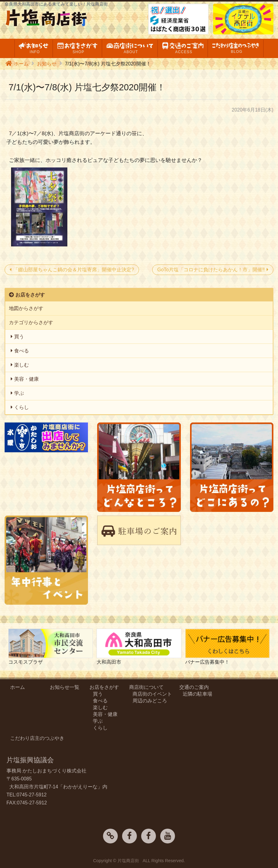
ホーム (21, 64)
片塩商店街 (128, 861)
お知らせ (47, 64)
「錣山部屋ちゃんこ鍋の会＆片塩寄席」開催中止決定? (74, 270)
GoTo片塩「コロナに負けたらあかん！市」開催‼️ (211, 270)
